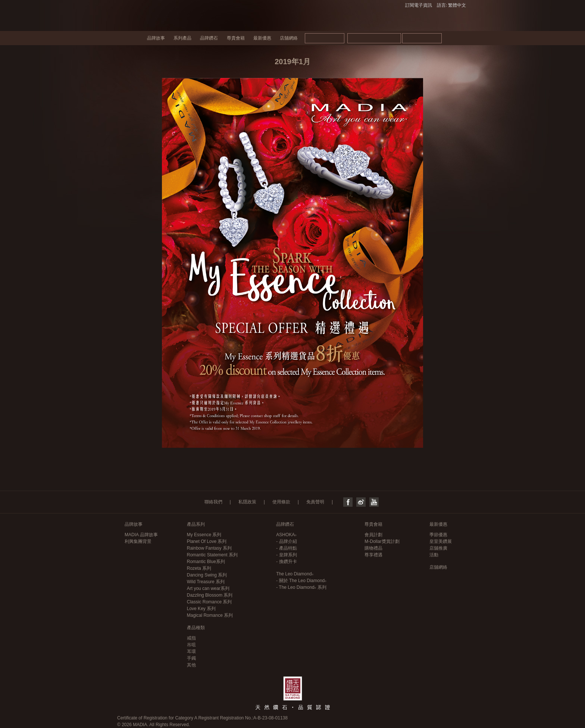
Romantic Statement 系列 (212, 555)
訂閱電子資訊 (419, 5)
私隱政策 (247, 502)
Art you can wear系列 (208, 588)
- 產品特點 (286, 548)
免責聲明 (315, 502)
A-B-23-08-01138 (270, 718)
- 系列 (301, 587)
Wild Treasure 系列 (206, 582)
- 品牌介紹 (286, 541)
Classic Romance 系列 (209, 602)
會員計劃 (373, 535)
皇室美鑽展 (441, 541)
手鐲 (191, 658)
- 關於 (301, 581)
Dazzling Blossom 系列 (210, 595)
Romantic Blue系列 (206, 562)
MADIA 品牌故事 (141, 535)
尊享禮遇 (373, 555)
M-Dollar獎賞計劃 (382, 541)
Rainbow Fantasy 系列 (209, 548)
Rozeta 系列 (199, 568)
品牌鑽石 (209, 38)
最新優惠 (262, 38)
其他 (191, 665)
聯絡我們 (213, 502)
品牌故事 (156, 38)
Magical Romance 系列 (210, 615)
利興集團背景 (138, 541)
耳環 (191, 652)
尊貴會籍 (236, 38)
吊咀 (191, 645)
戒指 (191, 638)
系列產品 (182, 38)
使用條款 (281, 502)
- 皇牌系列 (286, 555)
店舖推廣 (438, 548)
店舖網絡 (289, 38)
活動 (434, 555)
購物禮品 (373, 548)
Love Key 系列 (201, 609)
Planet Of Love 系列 (207, 541)
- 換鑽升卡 (286, 562)
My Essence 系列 (204, 535)
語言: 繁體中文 (451, 5)
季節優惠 (438, 535)
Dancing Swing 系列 (207, 575)
